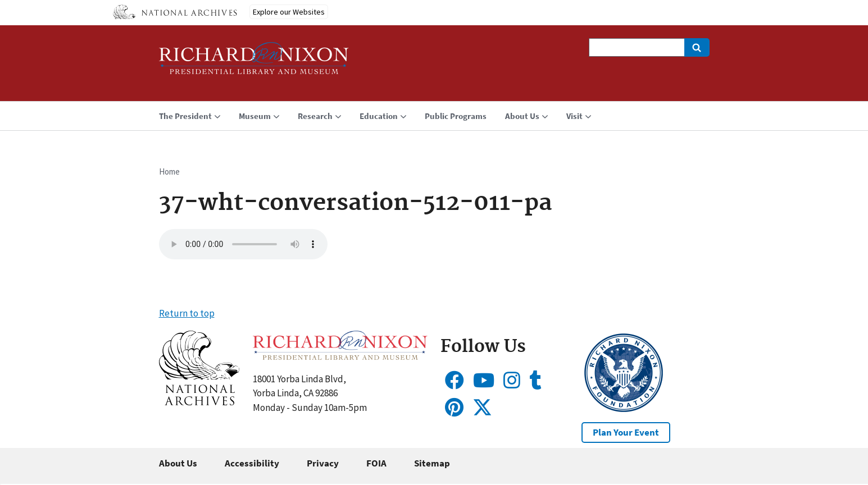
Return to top (187, 313)
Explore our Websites (289, 12)
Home (169, 171)
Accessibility (252, 463)
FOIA (376, 463)
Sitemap (432, 463)
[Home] (254, 63)
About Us (178, 463)
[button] (199, 402)
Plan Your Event (626, 432)
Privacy (323, 463)
